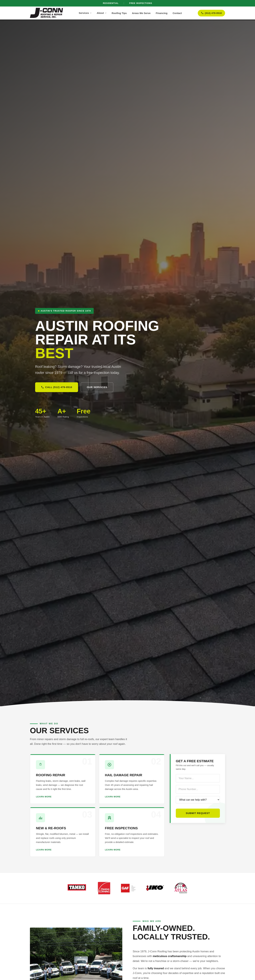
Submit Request (198, 813)
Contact (177, 13)
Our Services (97, 387)
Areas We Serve (141, 13)
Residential (111, 3)
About (102, 13)
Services (85, 13)
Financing (162, 13)
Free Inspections (141, 3)
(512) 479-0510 (211, 13)
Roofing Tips (119, 13)
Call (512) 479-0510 (57, 387)
